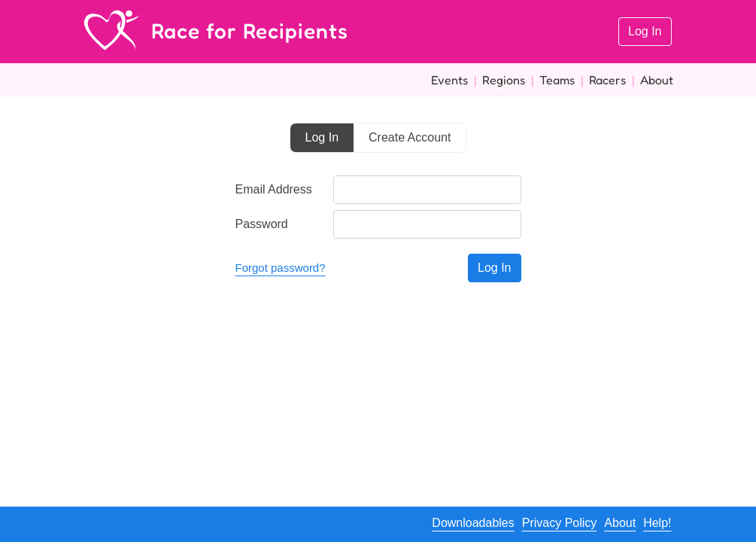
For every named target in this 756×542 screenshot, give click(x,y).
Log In (645, 31)
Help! (657, 523)
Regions (504, 80)
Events (449, 80)
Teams (557, 80)
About (657, 80)
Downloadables (473, 523)
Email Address (274, 189)
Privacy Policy (560, 523)
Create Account (410, 137)
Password (262, 224)
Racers (607, 80)
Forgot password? (281, 268)
